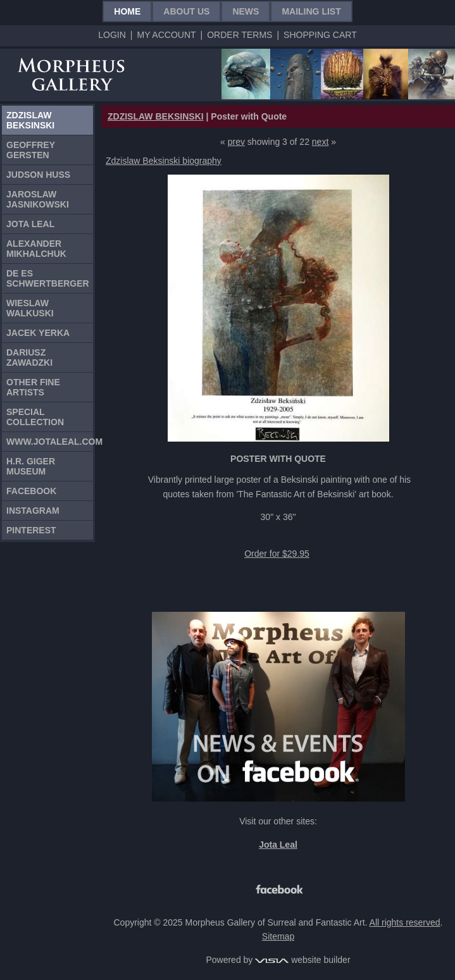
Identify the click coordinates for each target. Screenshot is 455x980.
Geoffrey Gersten (31, 150)
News (246, 11)
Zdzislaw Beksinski (30, 120)
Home (127, 11)
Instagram (33, 511)
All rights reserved (405, 922)
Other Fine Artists (33, 387)
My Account (166, 35)
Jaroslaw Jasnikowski (38, 199)
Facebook (31, 491)
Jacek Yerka (38, 333)
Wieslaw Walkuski (30, 308)
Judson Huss (38, 175)
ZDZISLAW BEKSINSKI (156, 116)
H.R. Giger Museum (31, 466)
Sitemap (278, 936)
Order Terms (240, 35)
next (320, 142)
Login (112, 35)
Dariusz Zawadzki (29, 357)
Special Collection (35, 417)
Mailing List (311, 11)
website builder (302, 960)
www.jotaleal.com (50, 442)
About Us (186, 11)
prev (236, 142)
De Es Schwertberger (48, 278)
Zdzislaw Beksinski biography (164, 161)
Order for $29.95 (277, 554)
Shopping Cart (320, 35)
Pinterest (31, 530)
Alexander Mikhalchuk (36, 249)
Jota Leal (30, 224)
